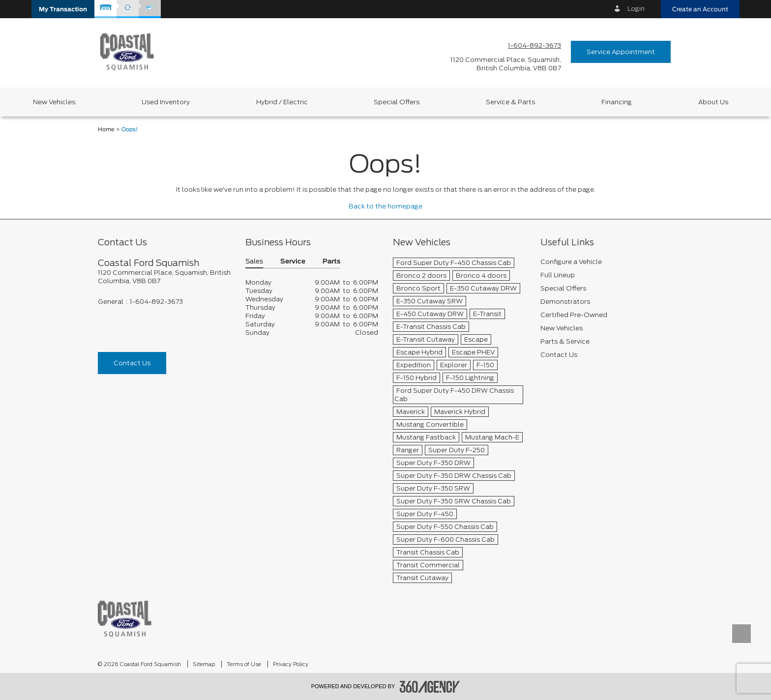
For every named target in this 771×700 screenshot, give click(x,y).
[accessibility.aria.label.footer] (430, 687)
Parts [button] (331, 262)
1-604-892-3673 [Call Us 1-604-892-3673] (534, 45)
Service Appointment (621, 52)
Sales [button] (254, 262)
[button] (63, 9)
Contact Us (132, 363)
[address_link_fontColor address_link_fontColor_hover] (506, 64)
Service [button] (293, 262)
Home (106, 130)
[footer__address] (164, 277)
